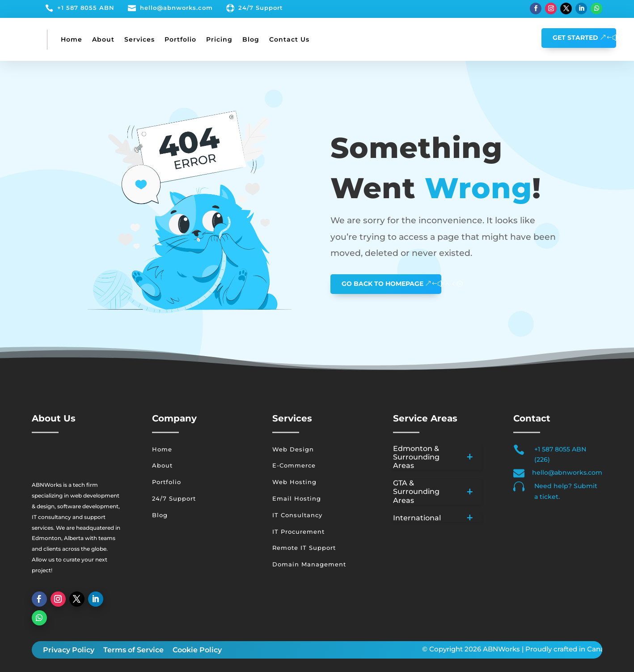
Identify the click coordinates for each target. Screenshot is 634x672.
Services (139, 39)
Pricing (219, 39)
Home (72, 39)
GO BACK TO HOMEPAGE (383, 284)
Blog (251, 39)
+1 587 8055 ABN (86, 8)
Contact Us (289, 39)
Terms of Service (133, 650)
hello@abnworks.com (176, 8)
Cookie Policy (197, 650)
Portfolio (180, 39)
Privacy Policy (69, 650)
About (103, 39)
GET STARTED (575, 38)
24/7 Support (261, 8)
